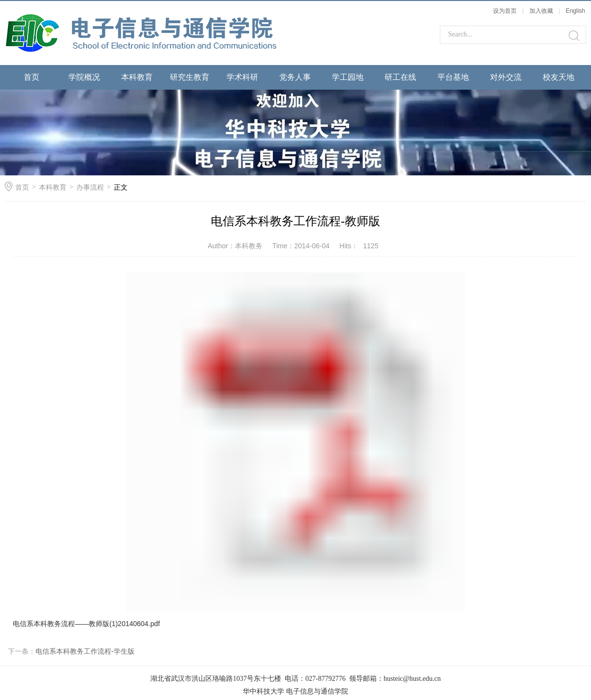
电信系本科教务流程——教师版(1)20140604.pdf (86, 624)
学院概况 (84, 77)
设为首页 (505, 11)
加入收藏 (541, 11)
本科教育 (137, 77)
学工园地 (348, 77)
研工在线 (400, 77)
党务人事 (295, 77)
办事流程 (90, 187)
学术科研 (242, 77)
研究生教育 (190, 77)
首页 (32, 77)
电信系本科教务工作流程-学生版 (85, 651)
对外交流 (506, 77)
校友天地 (558, 77)
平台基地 (453, 77)
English (575, 11)
